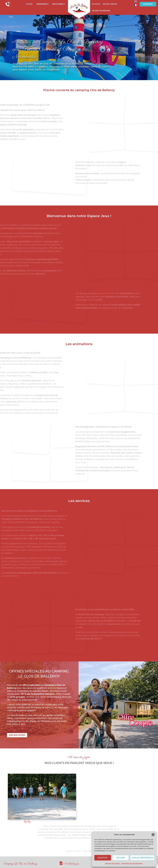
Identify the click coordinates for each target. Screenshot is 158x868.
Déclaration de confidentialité (132, 863)
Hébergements (42, 4)
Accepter (103, 858)
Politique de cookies (112, 863)
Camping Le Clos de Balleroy (21, 863)
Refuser (121, 858)
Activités (96, 4)
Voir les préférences (142, 858)
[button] (153, 835)
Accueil (29, 4)
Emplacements (59, 4)
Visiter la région (110, 4)
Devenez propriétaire (101, 11)
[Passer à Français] (136, 5)
